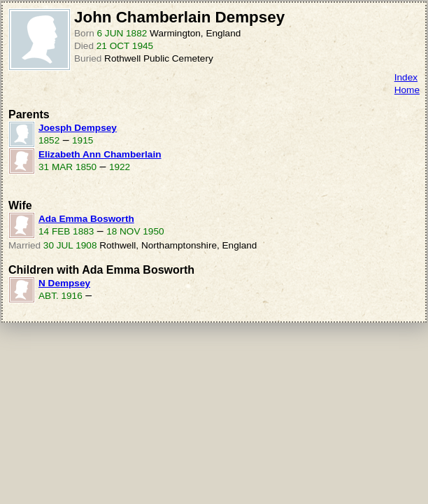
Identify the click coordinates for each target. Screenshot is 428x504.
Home (407, 90)
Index (406, 77)
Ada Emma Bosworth (86, 219)
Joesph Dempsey (78, 128)
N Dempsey (64, 283)
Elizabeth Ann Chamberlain (100, 154)
